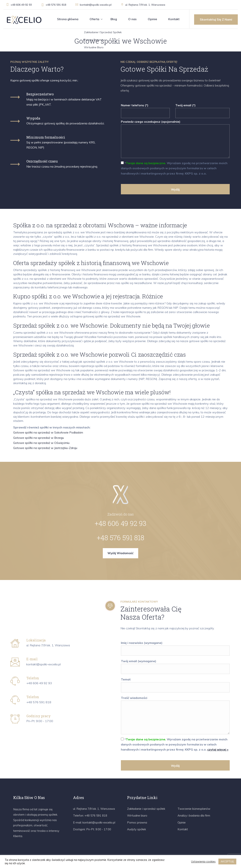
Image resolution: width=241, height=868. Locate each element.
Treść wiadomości (175, 716)
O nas (132, 19)
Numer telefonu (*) (145, 109)
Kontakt (174, 19)
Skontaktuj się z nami (216, 19)
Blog (114, 19)
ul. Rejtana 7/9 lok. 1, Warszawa (143, 5)
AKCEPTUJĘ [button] (227, 861)
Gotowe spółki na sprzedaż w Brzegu (39, 438)
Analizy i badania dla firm (194, 816)
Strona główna (68, 19)
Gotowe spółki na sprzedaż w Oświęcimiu (41, 443)
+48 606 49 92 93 (19, 5)
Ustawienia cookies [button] (203, 862)
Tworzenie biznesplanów (194, 809)
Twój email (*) (202, 109)
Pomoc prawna (137, 822)
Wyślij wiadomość (120, 553)
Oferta (94, 19)
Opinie (152, 19)
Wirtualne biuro (137, 816)
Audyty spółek (137, 829)
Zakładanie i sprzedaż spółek (146, 809)
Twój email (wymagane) (175, 665)
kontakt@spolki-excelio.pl (93, 5)
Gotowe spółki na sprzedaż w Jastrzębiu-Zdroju (45, 448)
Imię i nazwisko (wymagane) (175, 647)
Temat (175, 683)
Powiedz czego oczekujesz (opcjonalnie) (175, 139)
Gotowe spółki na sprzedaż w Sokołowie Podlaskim (48, 432)
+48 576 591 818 (54, 5)
